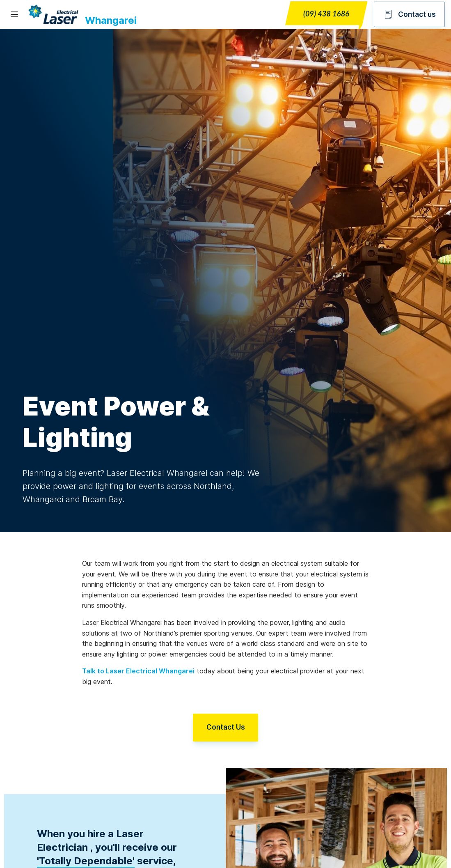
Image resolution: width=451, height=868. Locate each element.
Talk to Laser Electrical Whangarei (138, 671)
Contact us (409, 14)
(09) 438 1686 (326, 14)
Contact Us (226, 728)
